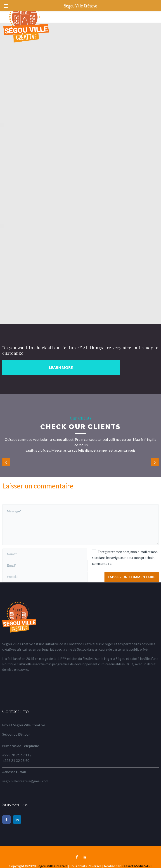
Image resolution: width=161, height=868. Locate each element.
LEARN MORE (61, 367)
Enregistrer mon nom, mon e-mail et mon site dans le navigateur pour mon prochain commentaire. (125, 558)
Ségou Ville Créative (52, 866)
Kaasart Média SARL (137, 866)
